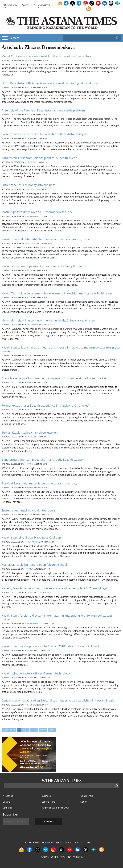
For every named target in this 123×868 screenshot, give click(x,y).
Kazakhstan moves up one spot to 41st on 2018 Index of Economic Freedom (52, 646)
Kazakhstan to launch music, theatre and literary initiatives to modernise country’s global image (61, 349)
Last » (52, 730)
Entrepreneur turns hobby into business (28, 185)
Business (30, 139)
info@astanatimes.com (69, 857)
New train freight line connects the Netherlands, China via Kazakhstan (48, 320)
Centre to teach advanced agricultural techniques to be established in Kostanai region (59, 700)
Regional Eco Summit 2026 (55, 808)
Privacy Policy (74, 842)
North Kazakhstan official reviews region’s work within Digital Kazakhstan (50, 83)
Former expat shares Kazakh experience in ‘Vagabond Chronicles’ (45, 405)
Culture (30, 60)
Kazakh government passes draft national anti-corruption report (45, 266)
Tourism (30, 383)
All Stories (8, 796)
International (33, 216)
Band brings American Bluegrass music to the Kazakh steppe (42, 460)
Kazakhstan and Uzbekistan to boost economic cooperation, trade (46, 239)
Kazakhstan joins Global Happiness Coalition (31, 537)
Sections (14, 38)
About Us (92, 842)
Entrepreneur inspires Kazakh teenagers (29, 510)
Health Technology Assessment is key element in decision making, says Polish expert (58, 293)
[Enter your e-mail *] (16, 822)
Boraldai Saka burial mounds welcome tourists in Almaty (39, 483)
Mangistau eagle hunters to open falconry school (34, 565)
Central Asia (32, 243)
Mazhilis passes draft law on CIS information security (37, 212)
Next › (43, 730)
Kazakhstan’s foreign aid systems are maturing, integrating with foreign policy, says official (57, 617)
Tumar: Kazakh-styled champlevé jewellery (30, 432)
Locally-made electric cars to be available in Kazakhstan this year (45, 134)
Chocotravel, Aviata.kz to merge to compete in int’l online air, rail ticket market (54, 378)
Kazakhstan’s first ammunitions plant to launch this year (39, 158)
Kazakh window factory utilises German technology (36, 673)
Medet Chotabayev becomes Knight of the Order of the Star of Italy (46, 56)
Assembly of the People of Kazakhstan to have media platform (43, 110)
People (29, 189)
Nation (29, 88)
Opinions (7, 808)
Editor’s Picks (48, 802)
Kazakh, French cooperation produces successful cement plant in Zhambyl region (56, 588)
